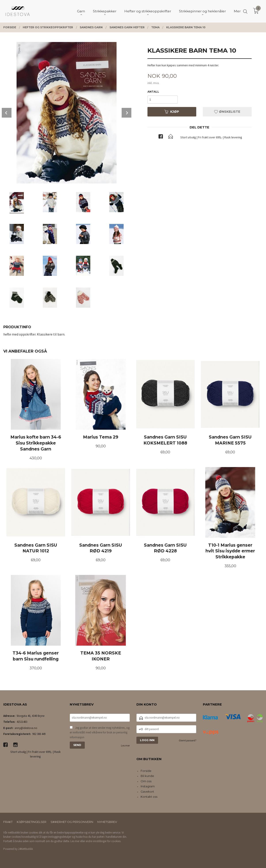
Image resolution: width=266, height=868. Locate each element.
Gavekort (147, 792)
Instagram (148, 786)
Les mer (125, 745)
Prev (7, 113)
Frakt (8, 822)
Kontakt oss (149, 797)
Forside (146, 771)
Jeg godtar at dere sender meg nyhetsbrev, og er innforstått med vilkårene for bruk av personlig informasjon (100, 733)
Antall (153, 92)
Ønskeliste (227, 112)
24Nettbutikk (25, 849)
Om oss (146, 781)
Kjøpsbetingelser (32, 822)
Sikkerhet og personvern (72, 822)
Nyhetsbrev (107, 822)
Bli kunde (147, 776)
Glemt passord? (188, 740)
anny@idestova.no (26, 728)
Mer (237, 11)
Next (126, 113)
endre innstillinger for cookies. (103, 841)
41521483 (22, 722)
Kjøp (172, 112)
